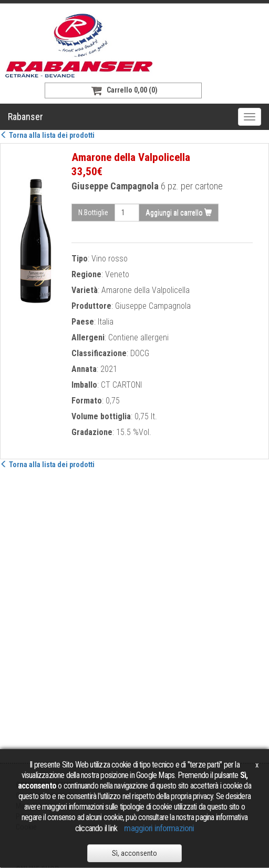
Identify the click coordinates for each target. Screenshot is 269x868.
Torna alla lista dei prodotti (47, 135)
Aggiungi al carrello (179, 213)
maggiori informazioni (159, 828)
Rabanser (25, 117)
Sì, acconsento (134, 853)
